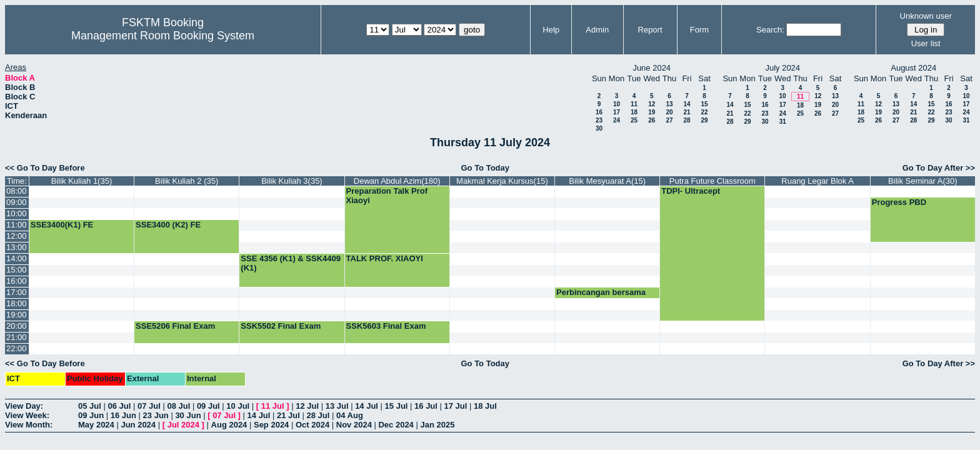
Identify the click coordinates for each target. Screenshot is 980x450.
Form (699, 30)
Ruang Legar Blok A (817, 181)
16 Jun (123, 415)
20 (669, 112)
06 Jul (119, 406)
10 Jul (238, 406)
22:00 (17, 348)
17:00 (17, 292)
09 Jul (208, 406)
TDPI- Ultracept (691, 191)
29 (704, 120)
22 (704, 112)
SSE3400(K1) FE (62, 225)
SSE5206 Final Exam (175, 326)
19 (652, 112)
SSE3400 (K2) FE (168, 225)
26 (652, 120)
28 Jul (318, 415)
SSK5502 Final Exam (281, 326)
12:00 (17, 236)
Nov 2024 (354, 425)
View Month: (29, 425)
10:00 (17, 213)
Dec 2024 (396, 425)
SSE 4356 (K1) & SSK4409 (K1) (291, 263)
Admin (597, 30)
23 (599, 120)
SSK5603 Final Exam (386, 326)
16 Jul (426, 406)
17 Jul (456, 406)
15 (704, 104)
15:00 (17, 270)
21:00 (17, 337)
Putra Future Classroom (712, 181)
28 (687, 120)
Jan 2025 (437, 425)
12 (652, 104)
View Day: (24, 406)
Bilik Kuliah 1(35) (82, 181)
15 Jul (397, 406)
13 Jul (337, 406)
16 (599, 112)
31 (783, 122)
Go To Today (485, 168)
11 (634, 104)
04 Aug (350, 415)
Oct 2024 (312, 425)
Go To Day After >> (939, 168)
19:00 (17, 315)
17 (617, 112)
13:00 (17, 247)
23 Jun (156, 415)
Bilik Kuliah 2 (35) (187, 181)
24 (617, 120)
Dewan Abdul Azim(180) (397, 181)
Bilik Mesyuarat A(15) (607, 181)
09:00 (17, 202)
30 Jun (188, 415)
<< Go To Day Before (45, 168)
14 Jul (367, 406)
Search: (770, 30)
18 (634, 112)
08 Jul (178, 406)
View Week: (27, 415)
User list (926, 43)
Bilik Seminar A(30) (923, 181)
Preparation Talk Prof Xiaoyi (387, 196)
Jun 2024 (138, 425)
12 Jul (307, 406)
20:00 (17, 326)
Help (551, 30)
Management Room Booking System (163, 36)
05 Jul (90, 406)
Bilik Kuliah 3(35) (292, 181)
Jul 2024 (183, 425)
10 (617, 104)
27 (669, 120)
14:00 (17, 258)
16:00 (17, 281)
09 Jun (91, 415)
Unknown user (926, 16)
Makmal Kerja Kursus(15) (502, 181)
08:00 (17, 191)
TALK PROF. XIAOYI (385, 258)
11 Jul (273, 406)
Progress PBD (899, 202)
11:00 (17, 225)
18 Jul (485, 406)
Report (650, 30)
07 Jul (149, 406)
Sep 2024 (271, 425)
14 (687, 104)
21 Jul (288, 415)
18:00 (17, 303)
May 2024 (96, 425)
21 (687, 112)
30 (599, 128)
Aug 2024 (229, 425)
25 (634, 120)
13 (669, 104)
